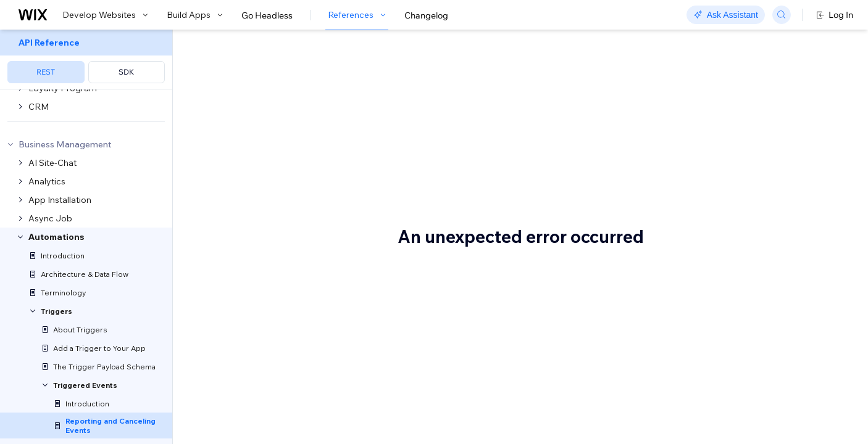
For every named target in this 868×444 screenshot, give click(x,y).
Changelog (426, 15)
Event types (244, 319)
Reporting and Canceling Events (354, 51)
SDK (126, 72)
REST (46, 72)
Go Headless (267, 15)
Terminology (511, 201)
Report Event (336, 402)
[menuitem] (86, 60)
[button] (249, 95)
